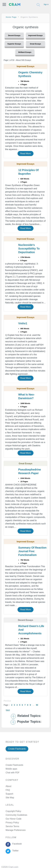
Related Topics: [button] (29, 716)
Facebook (16, 844)
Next (8, 710)
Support (9, 794)
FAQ (8, 790)
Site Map (10, 798)
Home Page (11, 17)
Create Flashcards (17, 749)
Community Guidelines (16, 815)
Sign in (46, 4)
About (8, 786)
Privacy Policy (12, 823)
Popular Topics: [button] (29, 722)
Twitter (15, 851)
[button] (4, 4)
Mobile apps (11, 769)
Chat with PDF (13, 773)
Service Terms (12, 826)
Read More (25, 154)
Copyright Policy (13, 811)
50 (37, 705)
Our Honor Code (13, 819)
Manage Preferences (16, 830)
